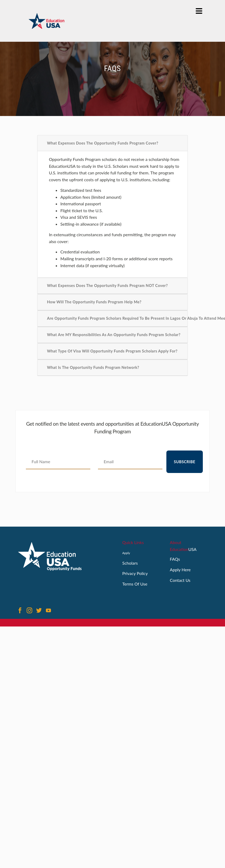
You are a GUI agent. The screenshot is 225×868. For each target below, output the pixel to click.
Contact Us (180, 580)
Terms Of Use (135, 584)
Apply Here (180, 570)
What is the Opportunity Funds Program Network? (93, 367)
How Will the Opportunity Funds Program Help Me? (94, 302)
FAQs (175, 559)
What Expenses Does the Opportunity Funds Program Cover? (103, 143)
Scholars (130, 563)
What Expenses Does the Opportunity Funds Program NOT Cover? (107, 286)
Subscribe (184, 462)
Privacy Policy (135, 573)
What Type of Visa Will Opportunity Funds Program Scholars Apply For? (112, 351)
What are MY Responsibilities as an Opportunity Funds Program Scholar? (114, 335)
